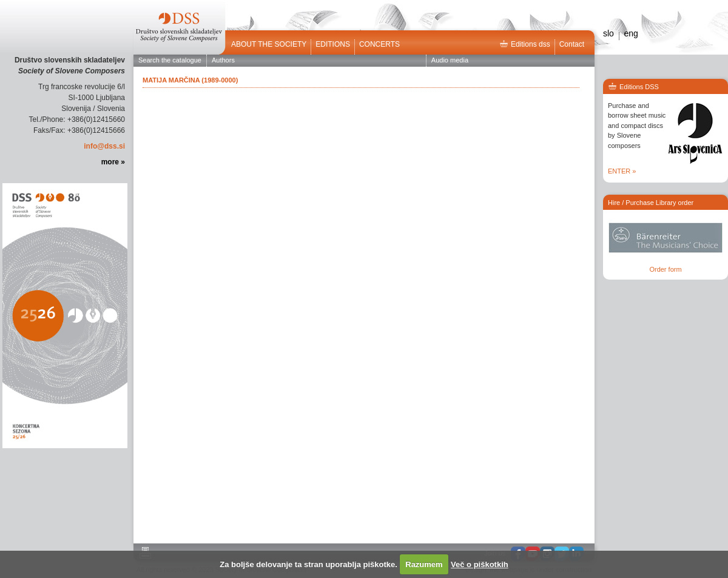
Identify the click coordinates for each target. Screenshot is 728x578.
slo (608, 33)
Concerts (379, 44)
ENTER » (622, 171)
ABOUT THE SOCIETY (269, 44)
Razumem (424, 564)
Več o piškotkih (480, 564)
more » (113, 162)
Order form (665, 269)
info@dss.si (104, 146)
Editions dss (525, 44)
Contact (572, 44)
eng (631, 33)
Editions (333, 44)
